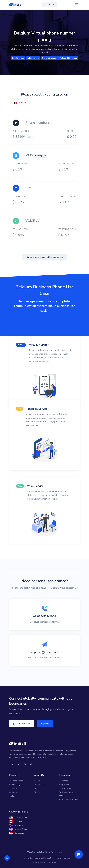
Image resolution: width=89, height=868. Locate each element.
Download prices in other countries (45, 257)
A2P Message (15, 785)
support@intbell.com (45, 652)
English (48, 4)
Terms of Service (63, 858)
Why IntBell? (65, 785)
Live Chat (13, 788)
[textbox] (44, 103)
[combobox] (44, 103)
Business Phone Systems (66, 794)
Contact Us (39, 785)
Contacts (13, 792)
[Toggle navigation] (76, 4)
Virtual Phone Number (69, 799)
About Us (38, 781)
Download (64, 781)
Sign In (37, 788)
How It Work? (65, 788)
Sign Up (45, 724)
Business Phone (16, 781)
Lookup (12, 796)
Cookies (53, 862)
